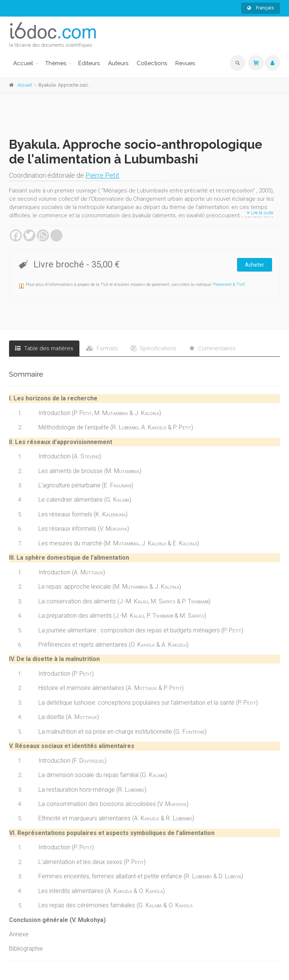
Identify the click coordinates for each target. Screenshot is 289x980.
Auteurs (118, 63)
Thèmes (56, 63)
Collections (152, 63)
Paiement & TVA (229, 285)
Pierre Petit (102, 175)
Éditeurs (89, 63)
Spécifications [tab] (154, 348)
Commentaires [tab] (212, 348)
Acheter (255, 265)
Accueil (23, 63)
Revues (185, 63)
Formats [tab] (102, 348)
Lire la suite (260, 213)
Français (261, 8)
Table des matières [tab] (44, 348)
